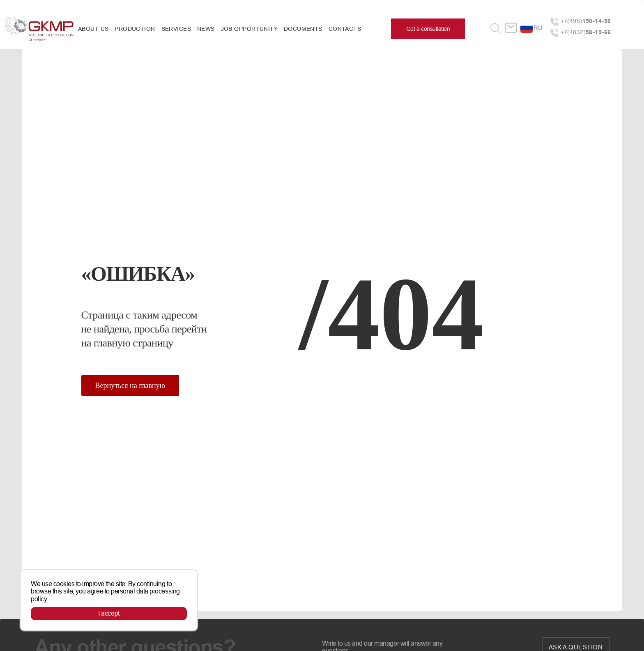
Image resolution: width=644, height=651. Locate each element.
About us (93, 29)
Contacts (345, 29)
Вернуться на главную (130, 386)
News (206, 29)
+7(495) (586, 21)
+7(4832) (586, 32)
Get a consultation (428, 29)
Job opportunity (249, 29)
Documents (303, 29)
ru (538, 28)
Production (135, 29)
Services (176, 29)
